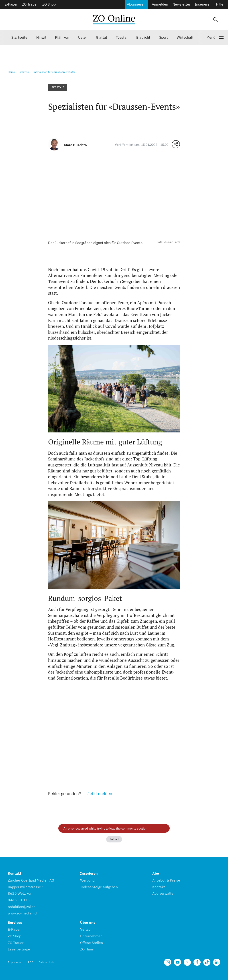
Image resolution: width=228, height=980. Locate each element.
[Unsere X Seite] (187, 962)
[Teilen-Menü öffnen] (176, 144)
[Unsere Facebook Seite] (197, 962)
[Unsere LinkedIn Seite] (217, 962)
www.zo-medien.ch (23, 913)
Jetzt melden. (100, 793)
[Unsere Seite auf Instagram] (168, 962)
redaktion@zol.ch (22, 907)
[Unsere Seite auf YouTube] (177, 962)
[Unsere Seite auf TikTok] (207, 962)
